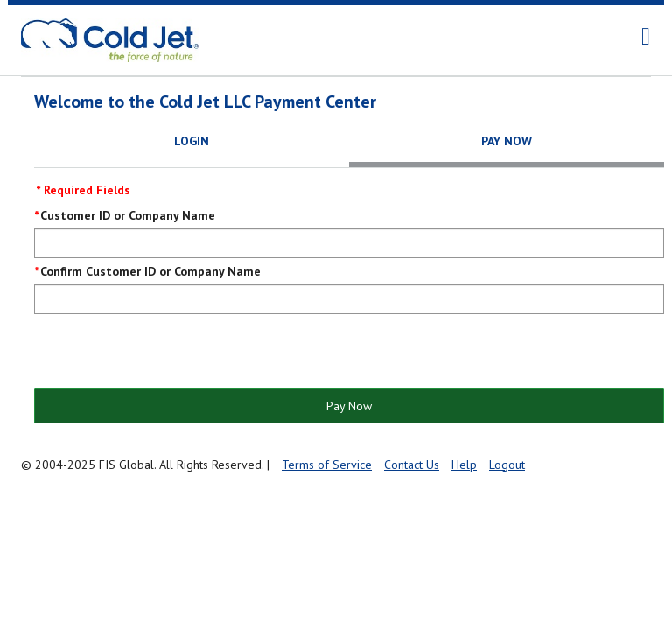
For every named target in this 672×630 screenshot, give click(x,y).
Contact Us (412, 465)
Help (464, 465)
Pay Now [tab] (507, 141)
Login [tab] (192, 141)
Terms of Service (327, 465)
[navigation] (646, 37)
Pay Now (349, 406)
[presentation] (167, 353)
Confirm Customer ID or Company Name (150, 271)
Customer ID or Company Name (128, 215)
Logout (507, 465)
